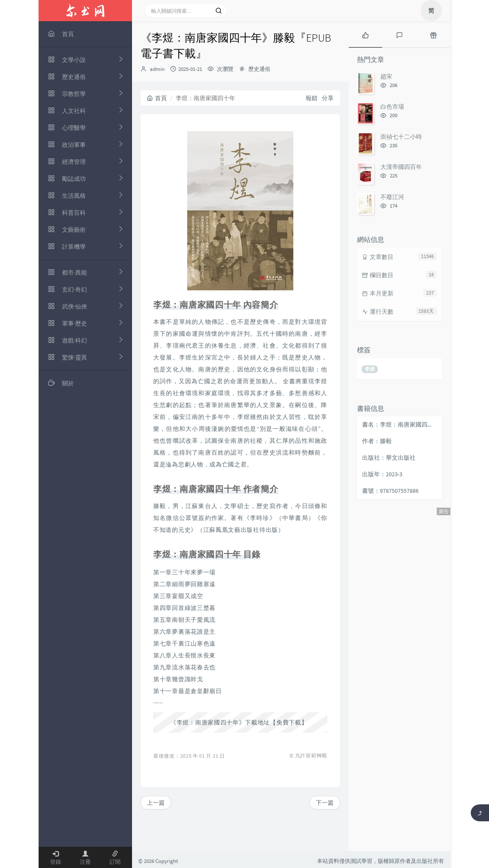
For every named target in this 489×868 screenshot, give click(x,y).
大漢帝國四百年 (401, 167)
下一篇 (325, 803)
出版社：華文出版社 (389, 458)
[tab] (365, 34)
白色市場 (392, 107)
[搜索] (219, 11)
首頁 (157, 98)
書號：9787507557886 (390, 491)
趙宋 (386, 76)
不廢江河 (392, 197)
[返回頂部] (480, 813)
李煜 (370, 369)
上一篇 (156, 803)
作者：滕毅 (377, 441)
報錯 (312, 98)
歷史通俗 (259, 69)
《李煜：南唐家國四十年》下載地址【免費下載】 (239, 722)
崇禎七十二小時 (401, 137)
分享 (328, 98)
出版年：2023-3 (382, 474)
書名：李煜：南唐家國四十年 (400, 424)
